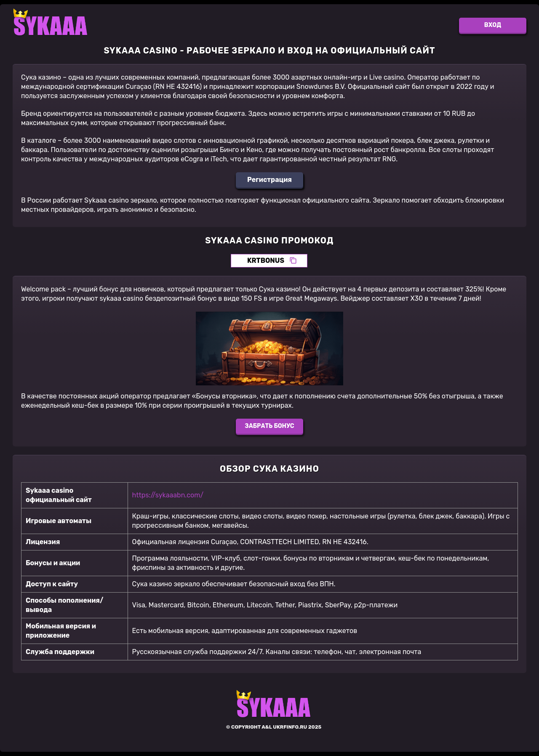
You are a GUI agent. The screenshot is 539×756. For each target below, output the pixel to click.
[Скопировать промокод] (293, 261)
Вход (493, 25)
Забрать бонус (269, 426)
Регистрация (269, 180)
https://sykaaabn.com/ (168, 495)
